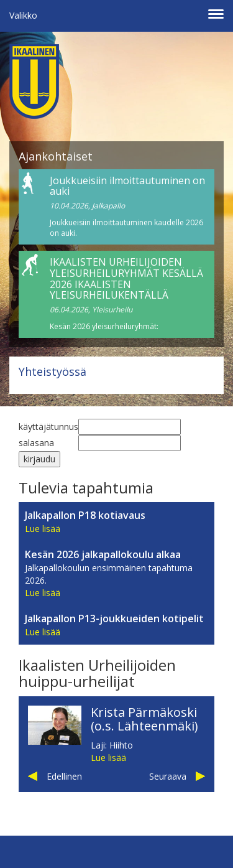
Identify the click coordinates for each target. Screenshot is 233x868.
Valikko (23, 15)
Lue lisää (43, 529)
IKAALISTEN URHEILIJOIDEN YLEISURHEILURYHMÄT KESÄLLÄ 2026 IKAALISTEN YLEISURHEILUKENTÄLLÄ (126, 278)
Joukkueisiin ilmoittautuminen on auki (127, 186)
